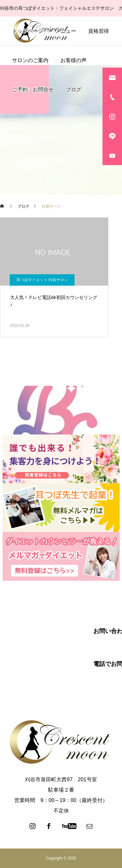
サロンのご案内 (30, 60)
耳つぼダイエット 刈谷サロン (42, 280)
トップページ (28, 31)
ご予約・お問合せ (33, 90)
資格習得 (99, 31)
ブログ (74, 90)
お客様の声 (74, 60)
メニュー (66, 31)
